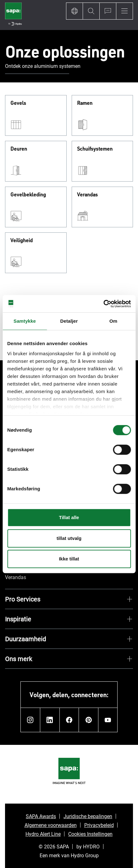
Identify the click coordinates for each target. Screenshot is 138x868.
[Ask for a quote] (108, 11)
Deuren (19, 149)
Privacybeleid (99, 825)
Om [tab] (113, 321)
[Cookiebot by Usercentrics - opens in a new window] (103, 304)
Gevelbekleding (28, 195)
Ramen (85, 103)
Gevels (18, 103)
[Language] (74, 11)
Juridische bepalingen (88, 816)
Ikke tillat (69, 559)
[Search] (91, 11)
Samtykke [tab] (25, 321)
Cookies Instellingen (90, 834)
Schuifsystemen (95, 149)
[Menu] (124, 11)
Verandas (87, 195)
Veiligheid (22, 241)
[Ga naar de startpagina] (13, 15)
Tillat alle (69, 517)
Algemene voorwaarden (51, 825)
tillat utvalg (69, 538)
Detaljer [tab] (69, 321)
